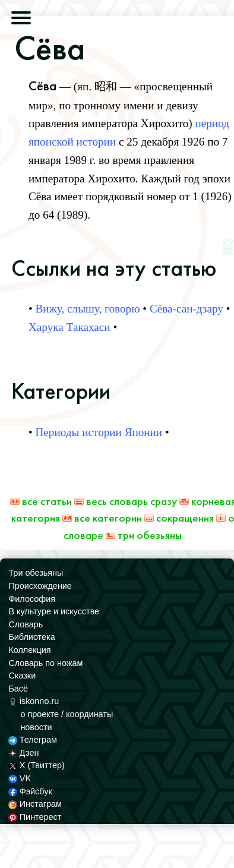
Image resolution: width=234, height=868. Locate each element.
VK (20, 778)
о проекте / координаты (67, 714)
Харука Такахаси (69, 327)
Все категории (102, 518)
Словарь (26, 624)
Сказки (22, 676)
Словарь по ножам (45, 663)
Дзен (23, 753)
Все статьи (41, 501)
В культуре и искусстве (54, 611)
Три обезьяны (144, 535)
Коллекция (29, 650)
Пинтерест (35, 817)
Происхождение (40, 586)
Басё (18, 689)
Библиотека (31, 637)
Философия (32, 599)
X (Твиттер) (36, 765)
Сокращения (179, 518)
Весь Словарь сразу (126, 501)
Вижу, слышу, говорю (88, 309)
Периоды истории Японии (99, 432)
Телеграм (32, 740)
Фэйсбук (30, 791)
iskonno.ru (34, 701)
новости (36, 727)
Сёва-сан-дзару (186, 309)
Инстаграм (35, 804)
